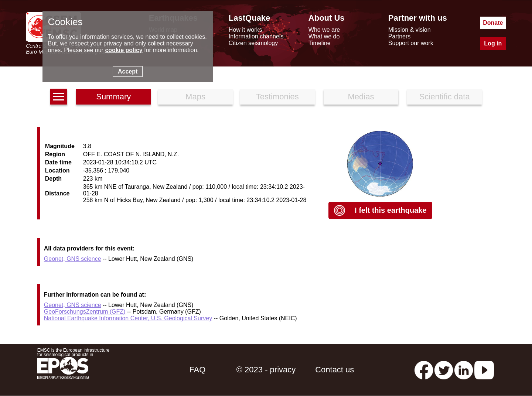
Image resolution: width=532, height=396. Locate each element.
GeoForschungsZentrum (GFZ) (85, 312)
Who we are (324, 30)
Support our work (411, 43)
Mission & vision (410, 30)
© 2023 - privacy (266, 370)
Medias (361, 97)
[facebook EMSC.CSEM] (424, 370)
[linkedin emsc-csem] (464, 370)
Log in (493, 43)
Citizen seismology (253, 43)
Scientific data (445, 97)
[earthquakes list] (59, 97)
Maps (195, 97)
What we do (324, 36)
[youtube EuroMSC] (484, 370)
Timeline (320, 43)
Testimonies (277, 97)
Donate (493, 23)
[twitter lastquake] (444, 370)
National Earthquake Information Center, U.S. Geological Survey (128, 318)
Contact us (335, 370)
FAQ (197, 370)
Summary (113, 97)
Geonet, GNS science (73, 259)
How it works (245, 30)
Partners (399, 36)
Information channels (256, 36)
